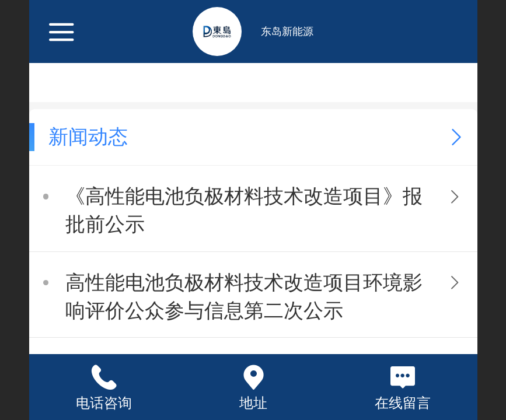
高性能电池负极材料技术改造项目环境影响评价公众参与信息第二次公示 (244, 297)
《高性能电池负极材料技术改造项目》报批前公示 (244, 210)
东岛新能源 (287, 32)
